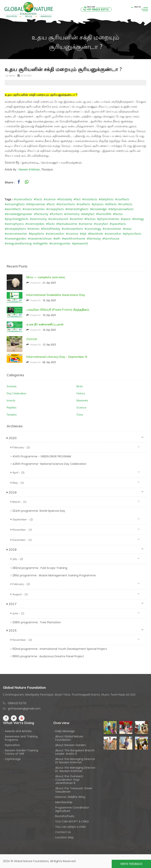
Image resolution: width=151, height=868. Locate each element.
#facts (38, 199)
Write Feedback (131, 864)
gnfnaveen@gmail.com (24, 709)
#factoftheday (51, 229)
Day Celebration (17, 393)
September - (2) (75, 519)
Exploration (12, 745)
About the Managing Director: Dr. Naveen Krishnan (75, 769)
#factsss (90, 219)
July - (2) (75, 559)
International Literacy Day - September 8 (57, 357)
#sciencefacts (23, 199)
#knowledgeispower (19, 214)
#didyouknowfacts (121, 209)
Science (81, 407)
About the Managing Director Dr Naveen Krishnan (75, 761)
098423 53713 (17, 703)
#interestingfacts (77, 209)
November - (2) (75, 640)
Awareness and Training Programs (21, 738)
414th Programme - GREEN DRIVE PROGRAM (41, 456)
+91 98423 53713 (95, 9)
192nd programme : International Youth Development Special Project (59, 649)
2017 (75, 604)
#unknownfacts (72, 229)
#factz (51, 204)
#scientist (76, 219)
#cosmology (93, 229)
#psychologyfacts (17, 219)
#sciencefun (113, 233)
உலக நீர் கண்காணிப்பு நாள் (45, 324)
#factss (118, 214)
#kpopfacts (36, 233)
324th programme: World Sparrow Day (38, 511)
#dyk (83, 233)
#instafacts (90, 199)
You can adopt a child (70, 827)
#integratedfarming (18, 243)
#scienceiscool (58, 219)
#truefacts (125, 204)
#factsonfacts (66, 204)
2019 (75, 492)
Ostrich (32, 339)
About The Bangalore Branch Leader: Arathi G (75, 752)
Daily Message (65, 731)
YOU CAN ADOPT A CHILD (72, 822)
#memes (33, 229)
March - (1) (75, 502)
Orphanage (13, 759)
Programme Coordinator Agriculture (72, 809)
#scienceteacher (16, 233)
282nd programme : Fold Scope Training (39, 568)
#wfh (57, 238)
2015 (75, 630)
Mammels (82, 400)
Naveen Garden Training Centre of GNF (22, 752)
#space (126, 219)
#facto (50, 224)
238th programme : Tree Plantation (36, 622)
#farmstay (94, 238)
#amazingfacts (15, 204)
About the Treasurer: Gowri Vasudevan (74, 790)
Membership (64, 802)
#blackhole (96, 233)
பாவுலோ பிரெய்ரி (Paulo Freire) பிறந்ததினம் (58, 310)
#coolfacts (122, 199)
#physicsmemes (108, 219)
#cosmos (72, 233)
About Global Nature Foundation (69, 738)
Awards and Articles (18, 731)
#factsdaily (65, 199)
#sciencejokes (35, 224)
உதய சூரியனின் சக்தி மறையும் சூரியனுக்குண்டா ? (63, 69)
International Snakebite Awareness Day (56, 295)
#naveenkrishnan (40, 238)
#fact (77, 199)
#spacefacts (118, 224)
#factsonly (41, 214)
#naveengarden (16, 238)
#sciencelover (112, 229)
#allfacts (111, 204)
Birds (80, 386)
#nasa (127, 229)
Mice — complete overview (46, 277)
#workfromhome (74, 238)
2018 (75, 549)
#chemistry (72, 214)
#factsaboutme (67, 224)
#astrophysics (14, 224)
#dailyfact (88, 214)
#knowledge (98, 209)
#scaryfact (101, 224)
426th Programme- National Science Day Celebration (48, 464)
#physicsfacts (132, 233)
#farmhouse (111, 238)
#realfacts (83, 204)
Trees (80, 415)
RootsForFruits (65, 816)
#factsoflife (104, 214)
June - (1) (75, 613)
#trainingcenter (60, 243)
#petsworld (80, 243)
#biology (138, 219)
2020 (75, 438)
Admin (12, 76)
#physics (98, 204)
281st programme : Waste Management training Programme (53, 575)
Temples (12, 415)
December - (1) (75, 540)
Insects (11, 400)
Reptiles (12, 407)
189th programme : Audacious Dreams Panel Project (47, 656)
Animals (12, 386)
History (81, 393)
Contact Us (63, 832)
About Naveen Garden (70, 745)
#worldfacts (13, 209)
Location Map (64, 837)
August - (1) (75, 594)
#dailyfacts (106, 199)
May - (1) (75, 483)
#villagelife (40, 243)
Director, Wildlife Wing (70, 797)
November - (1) (75, 530)
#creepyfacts (55, 209)
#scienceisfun (55, 233)
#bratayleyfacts (15, 229)
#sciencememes (34, 209)
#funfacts (56, 214)
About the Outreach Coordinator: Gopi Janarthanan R (69, 780)
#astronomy (38, 219)
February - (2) (75, 447)
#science (50, 199)
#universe (86, 224)
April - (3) (75, 472)
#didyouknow (35, 204)
